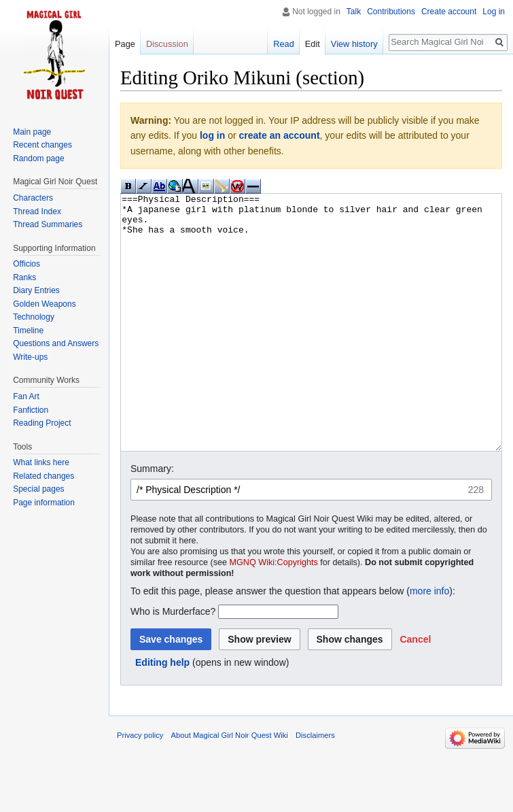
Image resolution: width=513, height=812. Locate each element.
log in (212, 135)
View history (354, 44)
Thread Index (37, 212)
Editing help (162, 713)
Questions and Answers (56, 343)
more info (429, 642)
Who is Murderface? (173, 662)
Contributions (391, 12)
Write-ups (30, 357)
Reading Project (42, 423)
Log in (494, 12)
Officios (26, 264)
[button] (415, 690)
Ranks (24, 277)
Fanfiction (31, 410)
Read (284, 44)
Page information (44, 503)
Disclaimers (315, 786)
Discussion (167, 44)
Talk (354, 12)
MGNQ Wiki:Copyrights (274, 613)
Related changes (43, 476)
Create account (449, 12)
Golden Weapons (45, 304)
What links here (41, 462)
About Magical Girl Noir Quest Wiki (230, 786)
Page (125, 44)
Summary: (152, 520)
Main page (32, 132)
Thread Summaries (48, 224)
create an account (280, 135)
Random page (38, 158)
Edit (313, 44)
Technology (34, 317)
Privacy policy (140, 786)
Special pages (38, 489)
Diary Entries (36, 290)
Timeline (28, 331)
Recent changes (42, 145)
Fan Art (26, 396)
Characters (33, 198)
